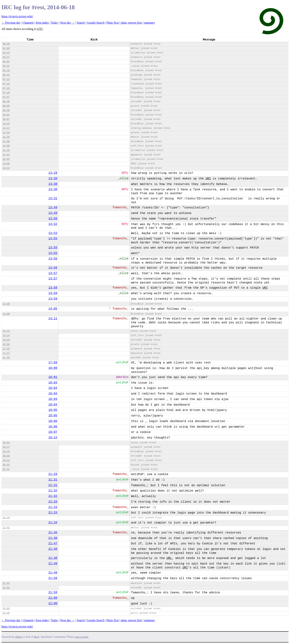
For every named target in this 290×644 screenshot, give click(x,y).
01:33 (6, 53)
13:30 (53, 179)
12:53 (6, 155)
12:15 (6, 150)
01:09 (6, 48)
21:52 (6, 583)
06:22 (6, 75)
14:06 (6, 314)
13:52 (53, 224)
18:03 (53, 383)
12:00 (6, 141)
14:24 (6, 335)
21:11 (6, 469)
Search (81, 23)
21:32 (53, 491)
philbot (19, 637)
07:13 (6, 79)
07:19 (6, 88)
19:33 (6, 452)
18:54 (6, 443)
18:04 (53, 388)
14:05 (53, 309)
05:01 (6, 62)
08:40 (6, 102)
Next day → (68, 23)
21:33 (53, 502)
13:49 (53, 208)
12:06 (6, 146)
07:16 (6, 84)
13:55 (53, 239)
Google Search (96, 23)
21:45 (53, 533)
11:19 (6, 133)
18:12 (53, 438)
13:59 (53, 293)
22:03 (6, 609)
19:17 (6, 447)
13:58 (53, 288)
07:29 (6, 93)
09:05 (6, 106)
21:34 (53, 523)
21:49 (53, 564)
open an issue (81, 637)
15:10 (6, 340)
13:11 (6, 168)
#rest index (42, 23)
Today (55, 23)
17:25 (6, 349)
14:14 (6, 331)
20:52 (6, 465)
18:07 (53, 432)
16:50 (6, 344)
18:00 (53, 368)
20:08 (6, 456)
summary (150, 23)
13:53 (53, 233)
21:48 (53, 549)
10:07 (6, 119)
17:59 (6, 358)
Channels (28, 23)
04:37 (6, 57)
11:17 (6, 128)
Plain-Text (113, 23)
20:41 (6, 460)
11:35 (6, 137)
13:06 (6, 164)
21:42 (6, 528)
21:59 (53, 592)
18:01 (53, 377)
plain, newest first (131, 23)
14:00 (6, 304)
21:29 (53, 474)
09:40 (6, 110)
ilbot (36, 637)
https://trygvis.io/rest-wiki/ (17, 16)
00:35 (6, 44)
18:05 (53, 410)
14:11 (53, 319)
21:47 (53, 543)
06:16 (6, 70)
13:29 (53, 173)
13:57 (53, 273)
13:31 (53, 198)
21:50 (53, 578)
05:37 (6, 66)
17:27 (6, 353)
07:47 (6, 97)
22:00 (53, 598)
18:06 (53, 421)
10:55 (6, 124)
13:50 (53, 219)
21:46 (53, 538)
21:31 (53, 480)
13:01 (6, 159)
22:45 (6, 613)
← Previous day (11, 23)
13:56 (53, 259)
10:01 (6, 115)
